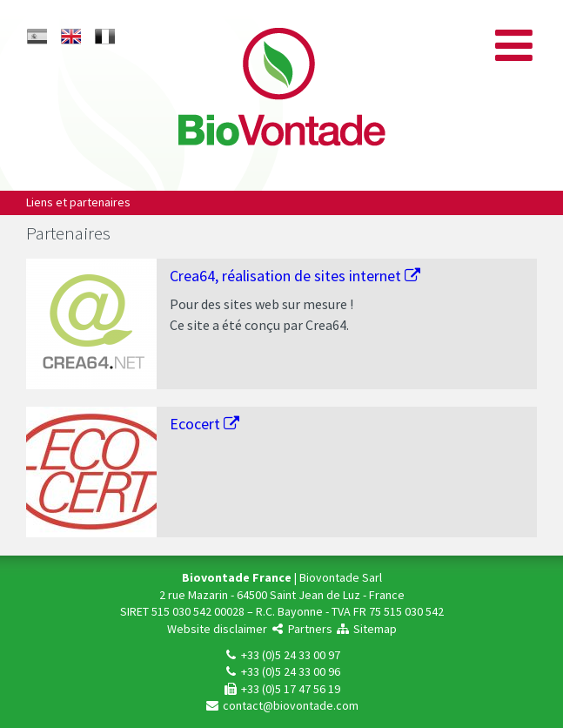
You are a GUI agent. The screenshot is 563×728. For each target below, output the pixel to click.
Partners (301, 629)
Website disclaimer (217, 629)
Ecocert (204, 424)
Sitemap (366, 629)
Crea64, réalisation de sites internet (295, 276)
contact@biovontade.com (281, 705)
